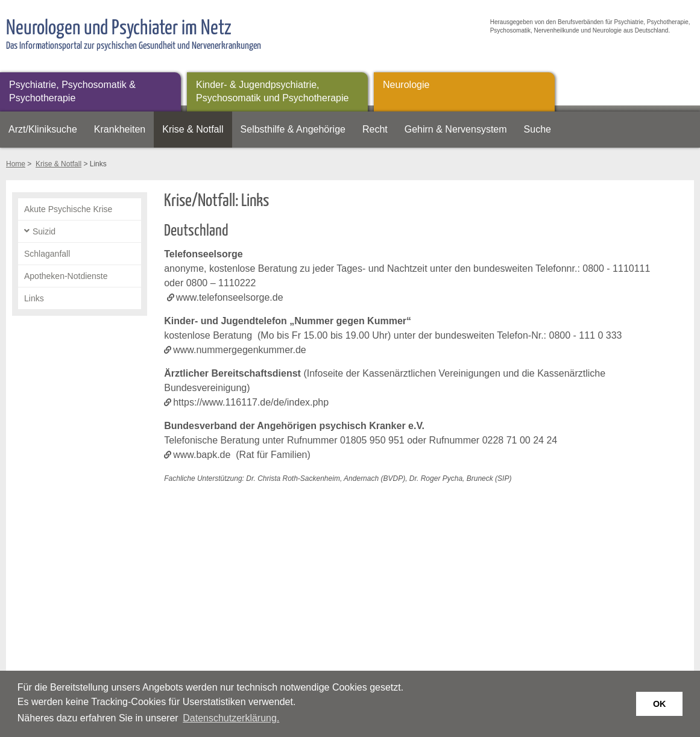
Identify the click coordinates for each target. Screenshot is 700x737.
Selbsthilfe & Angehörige (293, 129)
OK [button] (660, 704)
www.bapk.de (202, 455)
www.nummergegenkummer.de (240, 350)
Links (34, 298)
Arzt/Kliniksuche (43, 129)
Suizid (44, 231)
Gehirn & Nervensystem (456, 129)
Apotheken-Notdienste (66, 276)
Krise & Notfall (193, 129)
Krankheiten (120, 129)
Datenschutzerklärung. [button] (231, 718)
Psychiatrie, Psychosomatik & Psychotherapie (72, 91)
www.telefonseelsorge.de (230, 297)
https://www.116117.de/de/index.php (251, 402)
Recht (375, 129)
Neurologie (406, 85)
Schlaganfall (47, 254)
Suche (538, 129)
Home (16, 164)
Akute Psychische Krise (68, 209)
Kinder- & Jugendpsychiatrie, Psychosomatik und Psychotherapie (272, 91)
